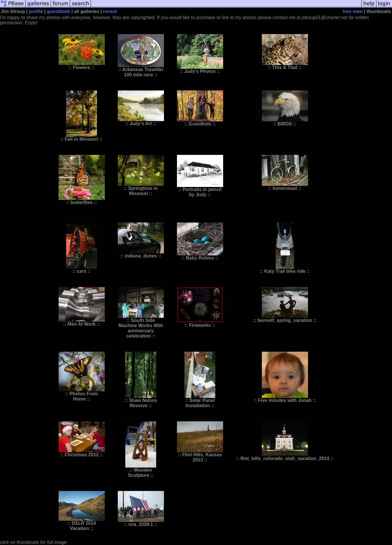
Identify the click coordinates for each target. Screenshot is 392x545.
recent (110, 11)
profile (36, 11)
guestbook (58, 11)
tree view (353, 11)
